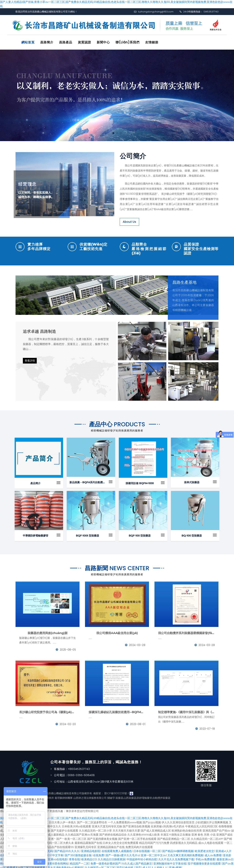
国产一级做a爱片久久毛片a (122, 853)
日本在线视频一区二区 (147, 849)
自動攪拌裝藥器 (161, 796)
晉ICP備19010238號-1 (117, 791)
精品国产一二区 (79, 862)
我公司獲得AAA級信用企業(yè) (117, 631)
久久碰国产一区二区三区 (100, 866)
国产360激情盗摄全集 (78, 853)
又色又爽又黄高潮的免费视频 (185, 853)
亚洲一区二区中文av (153, 853)
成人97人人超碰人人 (155, 866)
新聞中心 (103, 42)
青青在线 (74, 858)
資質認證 (84, 42)
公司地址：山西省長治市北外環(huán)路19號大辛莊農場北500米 (94, 780)
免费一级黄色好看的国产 (106, 862)
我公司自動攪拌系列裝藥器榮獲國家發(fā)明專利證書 (186, 631)
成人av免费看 (213, 853)
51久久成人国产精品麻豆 (137, 862)
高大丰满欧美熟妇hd (60, 866)
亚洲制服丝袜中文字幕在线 (170, 862)
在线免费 (99, 853)
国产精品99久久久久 (67, 849)
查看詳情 (30, 359)
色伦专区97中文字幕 (51, 853)
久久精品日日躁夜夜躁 (112, 858)
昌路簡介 (47, 42)
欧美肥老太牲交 (204, 849)
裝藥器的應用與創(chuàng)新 (48, 631)
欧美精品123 (89, 858)
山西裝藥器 (130, 796)
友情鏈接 (152, 42)
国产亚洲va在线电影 (55, 858)
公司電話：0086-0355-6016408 (74, 773)
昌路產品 (66, 42)
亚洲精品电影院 (91, 849)
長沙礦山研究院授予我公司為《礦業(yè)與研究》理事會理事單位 (48, 710)
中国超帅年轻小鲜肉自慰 (142, 858)
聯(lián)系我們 (128, 42)
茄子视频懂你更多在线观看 (204, 862)
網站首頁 (28, 42)
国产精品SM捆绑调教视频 (178, 849)
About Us (129, 220)
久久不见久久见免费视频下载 (176, 858)
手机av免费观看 (205, 858)
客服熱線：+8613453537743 (72, 767)
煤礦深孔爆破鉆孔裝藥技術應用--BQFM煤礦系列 (117, 710)
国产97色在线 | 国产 (129, 866)
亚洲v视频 (175, 866)
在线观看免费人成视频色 (117, 849)
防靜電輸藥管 (144, 796)
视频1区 (79, 866)
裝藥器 (119, 796)
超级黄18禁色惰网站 (56, 862)
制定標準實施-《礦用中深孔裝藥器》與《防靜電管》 (186, 710)
